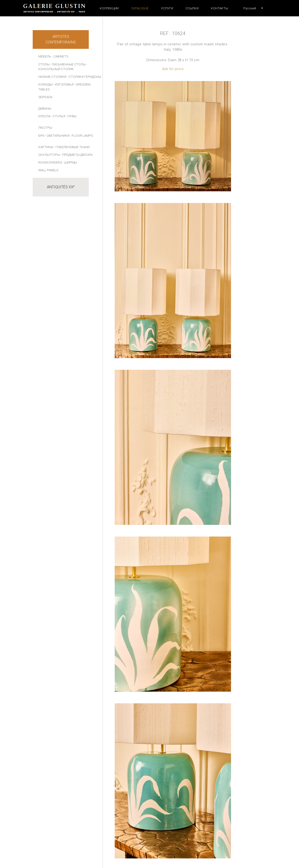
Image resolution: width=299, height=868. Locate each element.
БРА (41, 135)
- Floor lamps (82, 135)
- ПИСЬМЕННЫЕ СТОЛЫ (68, 64)
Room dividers (50, 162)
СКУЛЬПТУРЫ (49, 155)
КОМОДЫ (45, 84)
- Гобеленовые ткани (72, 147)
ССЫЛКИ (192, 8)
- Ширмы (70, 162)
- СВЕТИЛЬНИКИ (57, 135)
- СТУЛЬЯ (58, 116)
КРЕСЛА (44, 116)
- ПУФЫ (71, 116)
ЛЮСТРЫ (45, 128)
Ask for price (173, 69)
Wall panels (48, 170)
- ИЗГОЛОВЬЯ (63, 84)
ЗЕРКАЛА (45, 97)
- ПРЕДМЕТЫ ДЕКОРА (77, 155)
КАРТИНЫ (46, 147)
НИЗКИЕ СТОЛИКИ (52, 77)
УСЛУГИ (167, 8)
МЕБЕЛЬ (45, 56)
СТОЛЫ (44, 64)
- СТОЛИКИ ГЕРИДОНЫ (84, 77)
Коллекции (109, 8)
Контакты (219, 8)
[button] (250, 8)
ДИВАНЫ (45, 108)
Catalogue (140, 8)
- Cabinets (60, 56)
